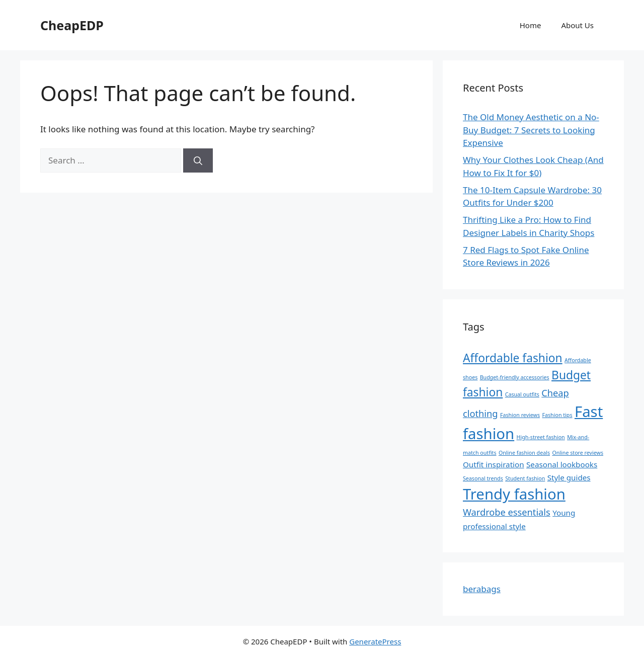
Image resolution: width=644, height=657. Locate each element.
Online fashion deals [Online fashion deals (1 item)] (524, 453)
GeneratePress (375, 641)
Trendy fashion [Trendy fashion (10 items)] (514, 494)
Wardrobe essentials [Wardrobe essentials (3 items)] (507, 512)
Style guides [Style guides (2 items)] (569, 477)
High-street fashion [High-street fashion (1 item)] (541, 437)
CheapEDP (72, 25)
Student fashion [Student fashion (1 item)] (525, 478)
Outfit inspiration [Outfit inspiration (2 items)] (494, 464)
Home (531, 25)
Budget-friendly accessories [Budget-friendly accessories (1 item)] (515, 377)
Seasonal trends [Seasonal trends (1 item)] (483, 478)
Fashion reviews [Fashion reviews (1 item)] (520, 415)
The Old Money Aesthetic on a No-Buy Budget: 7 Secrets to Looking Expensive (531, 130)
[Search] (198, 160)
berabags (482, 589)
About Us (577, 25)
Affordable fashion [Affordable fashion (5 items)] (513, 358)
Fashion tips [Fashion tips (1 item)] (557, 415)
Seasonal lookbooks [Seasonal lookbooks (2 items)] (562, 464)
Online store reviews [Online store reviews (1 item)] (578, 453)
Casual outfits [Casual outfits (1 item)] (522, 394)
